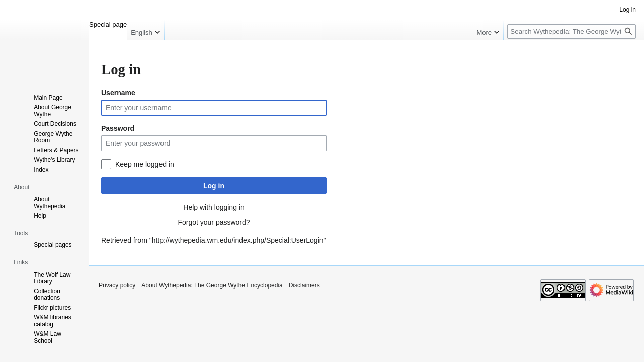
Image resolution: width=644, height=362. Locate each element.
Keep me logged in (145, 164)
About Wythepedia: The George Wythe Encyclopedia (212, 285)
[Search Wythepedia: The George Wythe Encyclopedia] (572, 31)
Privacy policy (117, 285)
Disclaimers (304, 285)
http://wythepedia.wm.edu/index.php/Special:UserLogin (238, 240)
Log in (214, 186)
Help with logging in (214, 207)
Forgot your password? (214, 222)
